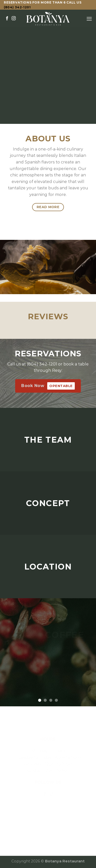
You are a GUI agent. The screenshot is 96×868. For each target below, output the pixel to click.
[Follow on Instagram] (14, 19)
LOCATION (48, 566)
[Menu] (89, 19)
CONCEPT (48, 503)
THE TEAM (48, 439)
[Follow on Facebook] (7, 19)
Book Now (48, 386)
